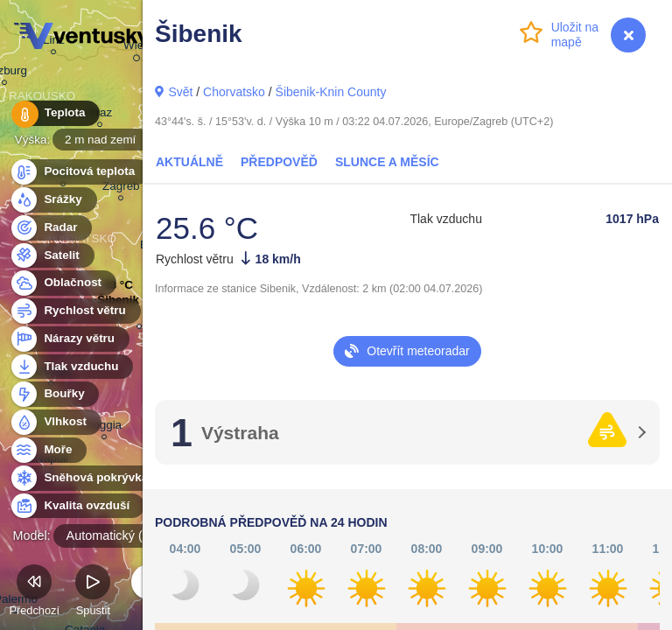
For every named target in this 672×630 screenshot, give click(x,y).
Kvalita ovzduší (77, 506)
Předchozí (34, 593)
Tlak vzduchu (71, 367)
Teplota (54, 113)
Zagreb (121, 189)
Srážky (53, 200)
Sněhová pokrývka (86, 478)
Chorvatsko (234, 92)
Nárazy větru (69, 339)
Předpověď (279, 162)
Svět (180, 92)
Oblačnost (63, 283)
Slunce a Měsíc (387, 162)
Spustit (93, 593)
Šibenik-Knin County (331, 92)
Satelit (52, 256)
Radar (51, 228)
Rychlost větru (75, 311)
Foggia (104, 427)
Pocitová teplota (79, 172)
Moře (48, 450)
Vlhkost (55, 422)
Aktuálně (189, 162)
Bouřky (54, 394)
